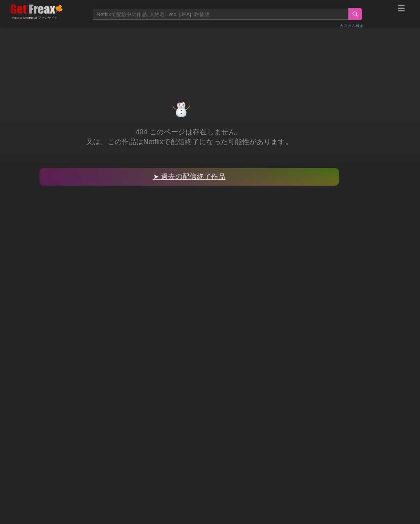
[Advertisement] (210, 54)
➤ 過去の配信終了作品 (189, 177)
